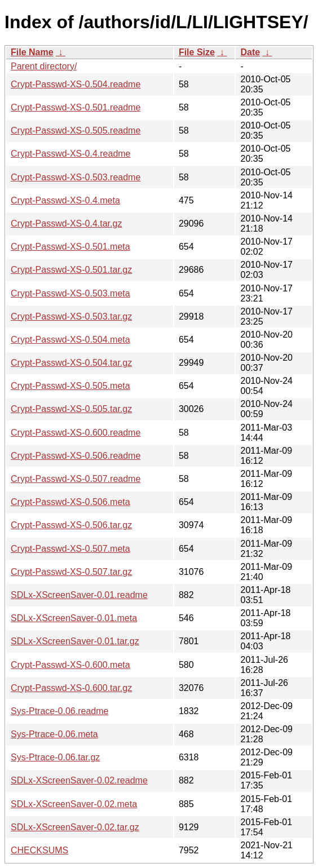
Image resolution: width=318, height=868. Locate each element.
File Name (32, 52)
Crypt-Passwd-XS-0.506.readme (76, 456)
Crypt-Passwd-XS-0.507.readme (76, 479)
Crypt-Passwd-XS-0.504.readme (76, 84)
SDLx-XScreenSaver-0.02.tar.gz (75, 827)
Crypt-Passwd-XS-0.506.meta (70, 502)
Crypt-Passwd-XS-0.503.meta (70, 293)
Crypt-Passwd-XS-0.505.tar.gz (71, 409)
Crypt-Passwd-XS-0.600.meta (70, 665)
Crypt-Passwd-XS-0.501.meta (70, 247)
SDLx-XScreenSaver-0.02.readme (79, 780)
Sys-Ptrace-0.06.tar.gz (55, 757)
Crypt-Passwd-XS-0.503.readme (76, 177)
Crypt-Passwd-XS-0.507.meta (70, 549)
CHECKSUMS (39, 850)
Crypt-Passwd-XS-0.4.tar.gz (66, 223)
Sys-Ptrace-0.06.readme (59, 711)
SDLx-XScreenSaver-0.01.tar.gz (75, 641)
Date (250, 52)
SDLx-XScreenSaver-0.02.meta (74, 804)
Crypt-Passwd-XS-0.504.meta (70, 340)
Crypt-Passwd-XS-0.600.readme (76, 433)
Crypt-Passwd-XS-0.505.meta (70, 386)
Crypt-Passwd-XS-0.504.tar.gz (71, 363)
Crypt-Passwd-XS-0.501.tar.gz (71, 270)
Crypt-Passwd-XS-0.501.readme (76, 107)
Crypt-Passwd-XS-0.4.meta (65, 200)
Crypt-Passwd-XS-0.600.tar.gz (71, 688)
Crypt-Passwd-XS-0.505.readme (76, 130)
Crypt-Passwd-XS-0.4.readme (71, 154)
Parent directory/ (44, 66)
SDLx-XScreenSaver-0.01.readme (79, 595)
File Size (197, 52)
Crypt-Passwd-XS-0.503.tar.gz (71, 316)
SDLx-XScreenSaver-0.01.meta (74, 618)
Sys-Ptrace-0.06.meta (54, 734)
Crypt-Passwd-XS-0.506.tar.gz (71, 525)
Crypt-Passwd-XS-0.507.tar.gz (71, 572)
